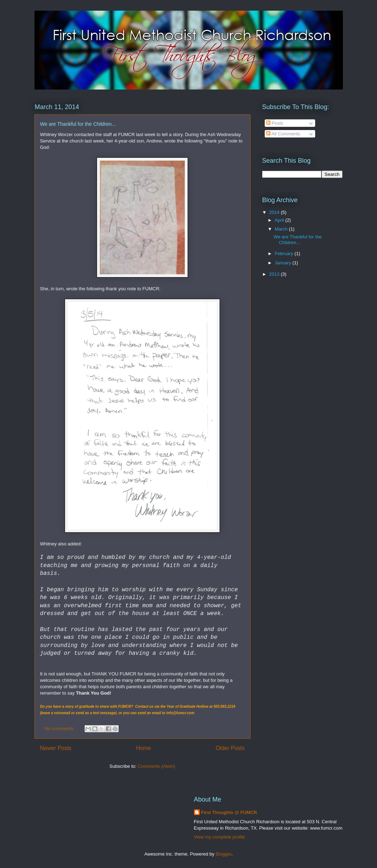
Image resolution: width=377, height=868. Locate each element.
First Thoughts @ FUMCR (229, 812)
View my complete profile (220, 837)
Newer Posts (56, 748)
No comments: (60, 729)
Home (144, 748)
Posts (275, 123)
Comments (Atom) (157, 766)
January (284, 263)
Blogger (223, 854)
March (282, 229)
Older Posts (230, 748)
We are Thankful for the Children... (78, 124)
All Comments (283, 134)
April (280, 220)
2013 (275, 274)
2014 (275, 212)
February (285, 254)
